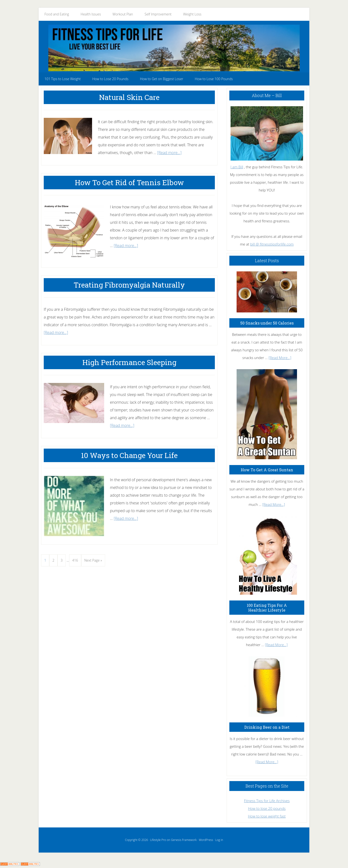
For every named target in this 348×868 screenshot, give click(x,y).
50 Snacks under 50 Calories (267, 323)
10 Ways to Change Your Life (129, 455)
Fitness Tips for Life (174, 48)
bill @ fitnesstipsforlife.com (272, 244)
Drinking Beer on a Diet (267, 727)
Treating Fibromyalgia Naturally (129, 285)
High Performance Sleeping (129, 362)
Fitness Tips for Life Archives (267, 801)
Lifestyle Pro (158, 840)
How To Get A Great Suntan (267, 470)
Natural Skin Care (129, 97)
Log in (219, 840)
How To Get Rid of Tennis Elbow (129, 182)
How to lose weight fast (267, 816)
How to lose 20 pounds (267, 808)
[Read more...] (169, 153)
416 (76, 559)
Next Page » (93, 561)
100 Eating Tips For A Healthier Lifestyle (267, 607)
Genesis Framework (184, 840)
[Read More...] (280, 358)
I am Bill (237, 167)
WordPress (206, 840)
